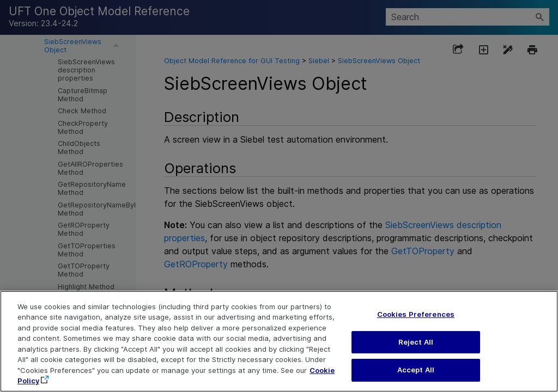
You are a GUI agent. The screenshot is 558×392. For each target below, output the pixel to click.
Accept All (416, 370)
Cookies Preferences (416, 314)
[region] (279, 341)
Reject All (416, 342)
